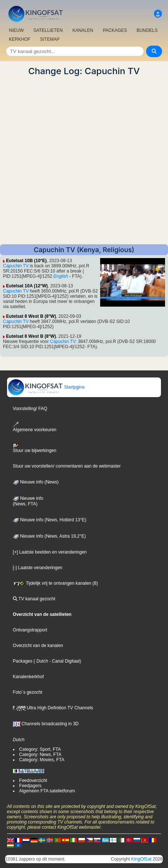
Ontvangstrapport (30, 630)
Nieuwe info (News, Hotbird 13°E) (50, 520)
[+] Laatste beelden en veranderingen (50, 552)
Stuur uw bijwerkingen (35, 448)
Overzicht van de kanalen (38, 646)
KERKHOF (20, 39)
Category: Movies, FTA (42, 760)
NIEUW (16, 30)
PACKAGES (115, 30)
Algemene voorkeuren (35, 427)
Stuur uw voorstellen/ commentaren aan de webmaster (67, 466)
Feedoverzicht (33, 780)
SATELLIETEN (48, 30)
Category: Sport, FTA (40, 749)
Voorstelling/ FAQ (30, 409)
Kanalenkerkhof (28, 677)
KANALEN (83, 30)
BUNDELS (147, 30)
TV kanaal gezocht (34, 599)
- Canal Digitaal (64, 661)
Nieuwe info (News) (36, 482)
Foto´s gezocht (28, 692)
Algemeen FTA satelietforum (47, 791)
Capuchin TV (16, 266)
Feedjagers (30, 786)
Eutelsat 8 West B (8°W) (31, 316)
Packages (23, 661)
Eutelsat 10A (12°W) (27, 286)
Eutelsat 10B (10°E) (26, 261)
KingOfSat (141, 859)
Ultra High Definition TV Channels (53, 708)
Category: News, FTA (40, 755)
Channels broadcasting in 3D (46, 724)
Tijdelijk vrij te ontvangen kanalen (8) (55, 583)
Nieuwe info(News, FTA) (28, 501)
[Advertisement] (84, 160)
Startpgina (46, 387)
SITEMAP (50, 39)
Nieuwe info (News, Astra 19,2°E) (50, 536)
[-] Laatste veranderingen (38, 568)
